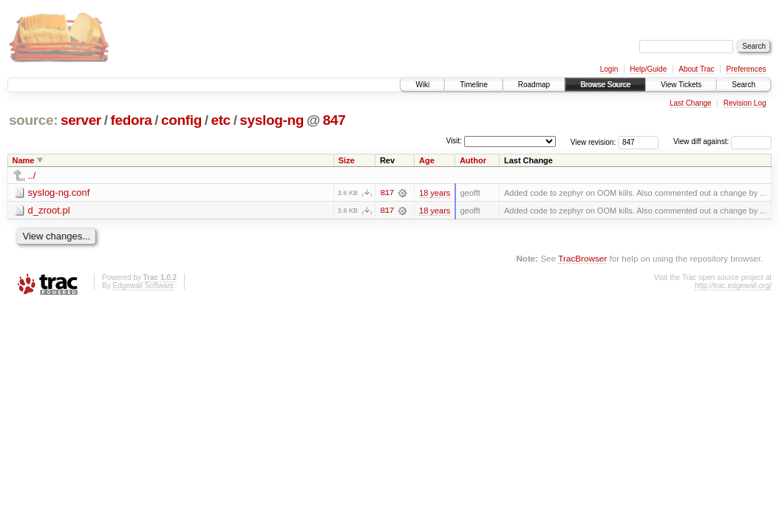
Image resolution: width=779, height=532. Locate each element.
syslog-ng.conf (59, 192)
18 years (435, 193)
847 (334, 120)
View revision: (593, 141)
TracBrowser (582, 258)
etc (220, 120)
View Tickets (681, 85)
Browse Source (605, 85)
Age (427, 160)
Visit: (454, 141)
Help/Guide (648, 69)
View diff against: (722, 141)
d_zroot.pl (49, 210)
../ (32, 175)
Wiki (422, 85)
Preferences (746, 69)
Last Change (691, 103)
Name (24, 160)
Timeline (473, 85)
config (181, 120)
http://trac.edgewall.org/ (733, 286)
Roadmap (534, 85)
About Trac (696, 69)
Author (473, 160)
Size (347, 160)
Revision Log (745, 103)
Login (609, 69)
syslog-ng (272, 120)
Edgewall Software (143, 286)
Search (744, 85)
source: (33, 120)
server (81, 120)
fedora (131, 120)
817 (387, 193)
